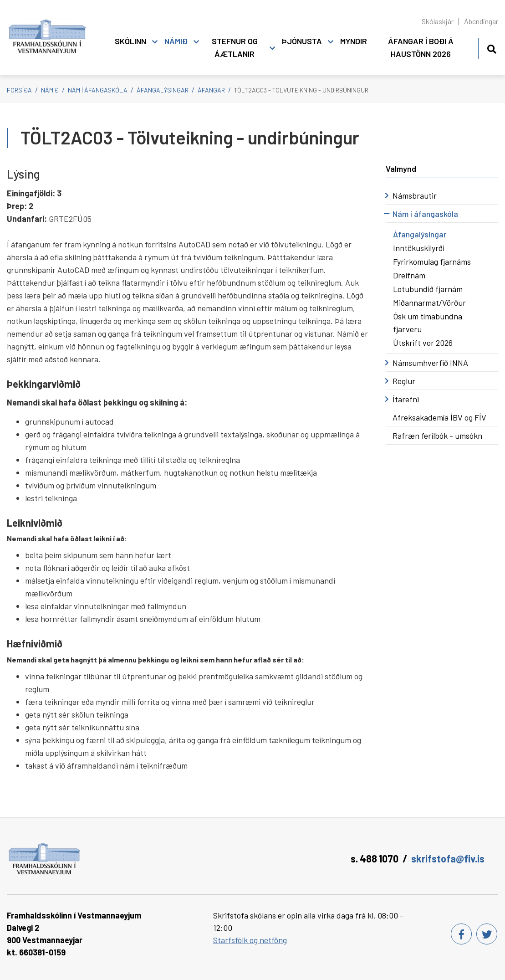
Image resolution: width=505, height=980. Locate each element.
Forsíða (19, 90)
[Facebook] (461, 934)
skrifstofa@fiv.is (448, 858)
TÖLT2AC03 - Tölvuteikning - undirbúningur (301, 90)
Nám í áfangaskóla (98, 90)
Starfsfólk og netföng (250, 940)
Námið (50, 90)
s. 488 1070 (375, 858)
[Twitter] (487, 934)
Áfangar (211, 90)
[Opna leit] (492, 48)
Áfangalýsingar (163, 90)
